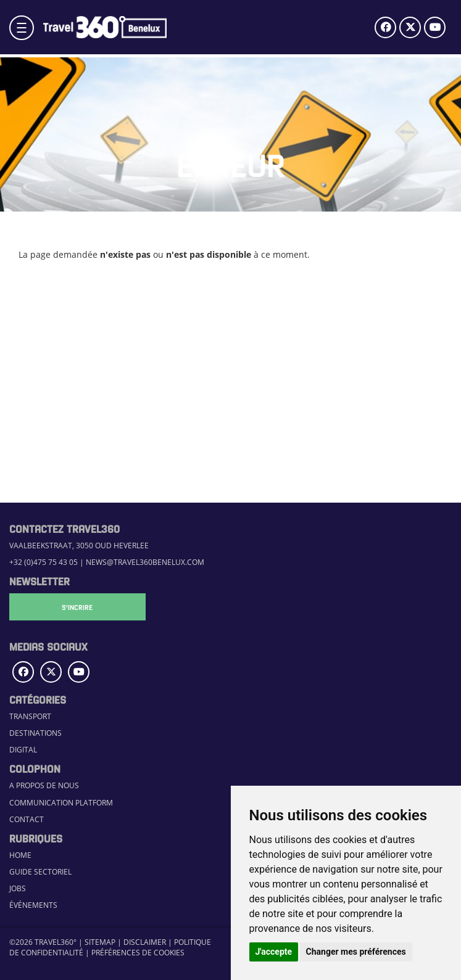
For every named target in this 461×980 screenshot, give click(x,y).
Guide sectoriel (40, 872)
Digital (23, 750)
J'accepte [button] (274, 952)
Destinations (35, 733)
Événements (33, 905)
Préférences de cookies (138, 953)
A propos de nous (44, 785)
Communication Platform (61, 803)
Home (20, 855)
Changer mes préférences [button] (356, 952)
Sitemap (100, 942)
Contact (27, 819)
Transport (30, 716)
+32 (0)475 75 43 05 (44, 562)
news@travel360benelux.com (145, 562)
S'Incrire (71, 607)
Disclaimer (145, 942)
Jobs (18, 888)
